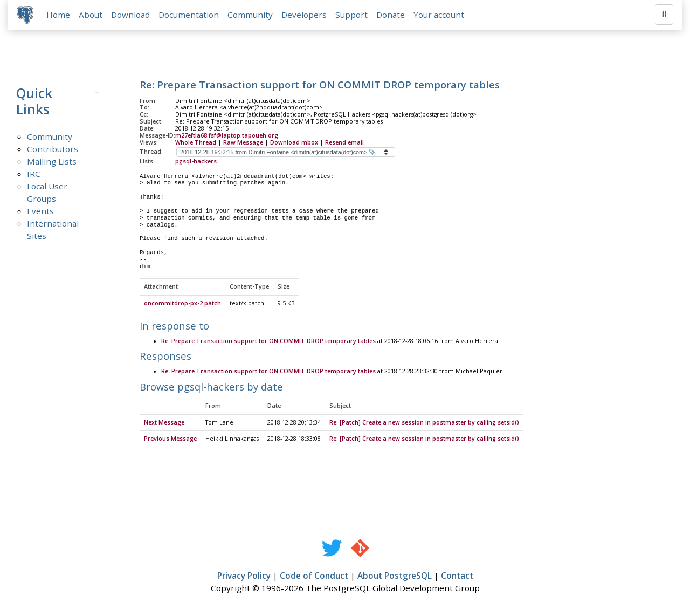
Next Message (164, 423)
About (91, 15)
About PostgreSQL (395, 576)
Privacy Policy (244, 576)
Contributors (53, 149)
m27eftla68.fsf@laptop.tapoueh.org (227, 135)
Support (351, 15)
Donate (391, 15)
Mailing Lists (52, 161)
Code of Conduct (314, 576)
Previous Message (170, 439)
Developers (304, 15)
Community (250, 15)
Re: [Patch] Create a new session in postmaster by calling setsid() (424, 423)
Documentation (189, 15)
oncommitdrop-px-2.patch (182, 304)
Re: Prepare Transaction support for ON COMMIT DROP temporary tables (268, 341)
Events (40, 211)
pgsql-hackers (196, 161)
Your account (439, 15)
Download (130, 15)
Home (58, 15)
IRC (34, 174)
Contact (457, 576)
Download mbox (294, 142)
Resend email (344, 142)
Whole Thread (196, 142)
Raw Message (243, 142)
